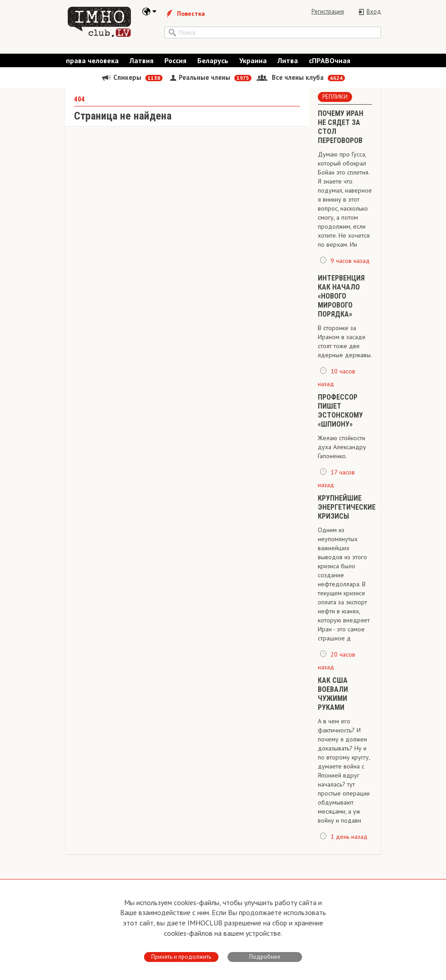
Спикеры (132, 82)
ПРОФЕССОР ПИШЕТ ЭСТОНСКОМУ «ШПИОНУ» (340, 420)
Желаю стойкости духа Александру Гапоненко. (342, 456)
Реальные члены (210, 82)
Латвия (142, 65)
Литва (288, 65)
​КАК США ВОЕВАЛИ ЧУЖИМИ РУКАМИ (333, 703)
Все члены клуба (301, 82)
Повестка (185, 14)
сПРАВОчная (330, 65)
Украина (253, 65)
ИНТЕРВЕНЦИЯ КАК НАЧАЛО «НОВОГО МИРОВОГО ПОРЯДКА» (341, 305)
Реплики (335, 106)
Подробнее (265, 957)
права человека (92, 65)
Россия (175, 65)
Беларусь (213, 65)
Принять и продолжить (181, 957)
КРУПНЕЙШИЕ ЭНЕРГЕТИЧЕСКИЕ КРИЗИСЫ (347, 516)
